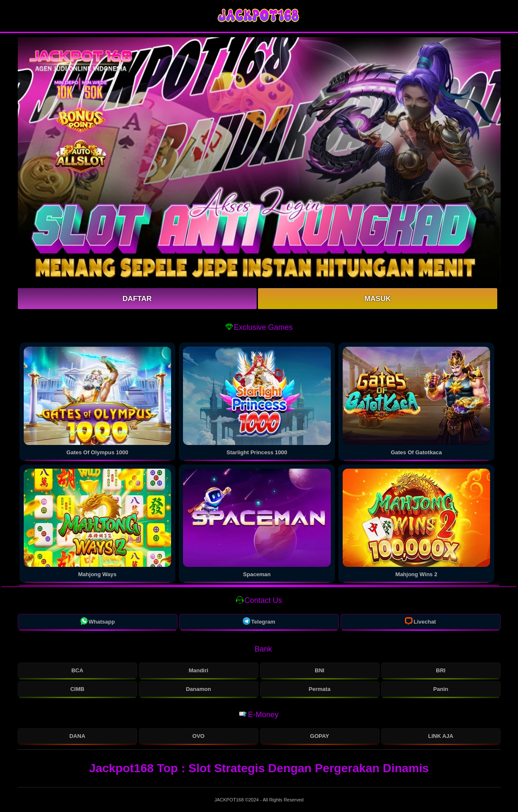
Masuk (377, 299)
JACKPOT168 (230, 800)
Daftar (137, 299)
